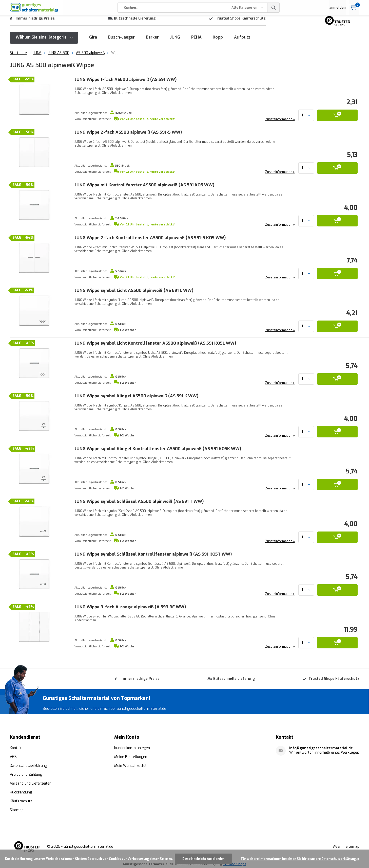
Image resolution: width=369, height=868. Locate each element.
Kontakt (16, 748)
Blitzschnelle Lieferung (135, 22)
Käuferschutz (21, 801)
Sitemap (17, 810)
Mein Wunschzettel (130, 765)
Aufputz (242, 41)
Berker (152, 41)
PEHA (196, 41)
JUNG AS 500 (59, 57)
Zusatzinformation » (279, 123)
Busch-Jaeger (121, 41)
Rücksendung (21, 792)
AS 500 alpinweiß (90, 57)
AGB (13, 757)
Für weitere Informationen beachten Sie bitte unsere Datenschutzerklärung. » (300, 859)
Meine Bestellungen (131, 757)
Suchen (274, 8)
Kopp (218, 41)
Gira (93, 41)
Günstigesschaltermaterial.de (88, 846)
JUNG (175, 41)
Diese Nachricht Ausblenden (203, 859)
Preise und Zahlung (26, 774)
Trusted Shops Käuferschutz (240, 22)
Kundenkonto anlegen (132, 748)
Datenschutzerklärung (28, 765)
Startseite (18, 57)
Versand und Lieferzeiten (31, 783)
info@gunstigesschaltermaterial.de (321, 748)
